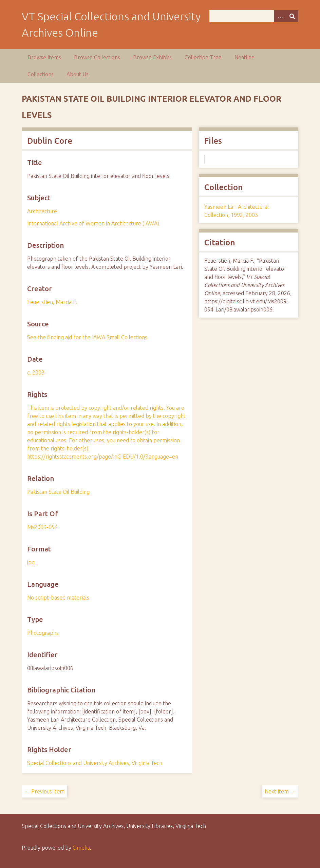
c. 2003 (36, 372)
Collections (41, 74)
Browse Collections (97, 57)
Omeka (81, 848)
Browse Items (44, 57)
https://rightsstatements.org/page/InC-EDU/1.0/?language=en (103, 457)
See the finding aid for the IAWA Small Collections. (88, 337)
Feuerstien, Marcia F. (52, 302)
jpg (31, 562)
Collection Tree (203, 57)
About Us (78, 74)
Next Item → (280, 791)
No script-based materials (58, 598)
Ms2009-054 (42, 527)
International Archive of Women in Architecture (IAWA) (93, 223)
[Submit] (292, 16)
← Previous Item (44, 791)
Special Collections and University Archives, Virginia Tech (95, 763)
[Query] (254, 16)
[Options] (280, 16)
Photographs (43, 633)
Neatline (244, 57)
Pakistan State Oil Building (58, 492)
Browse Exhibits (152, 57)
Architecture (42, 211)
